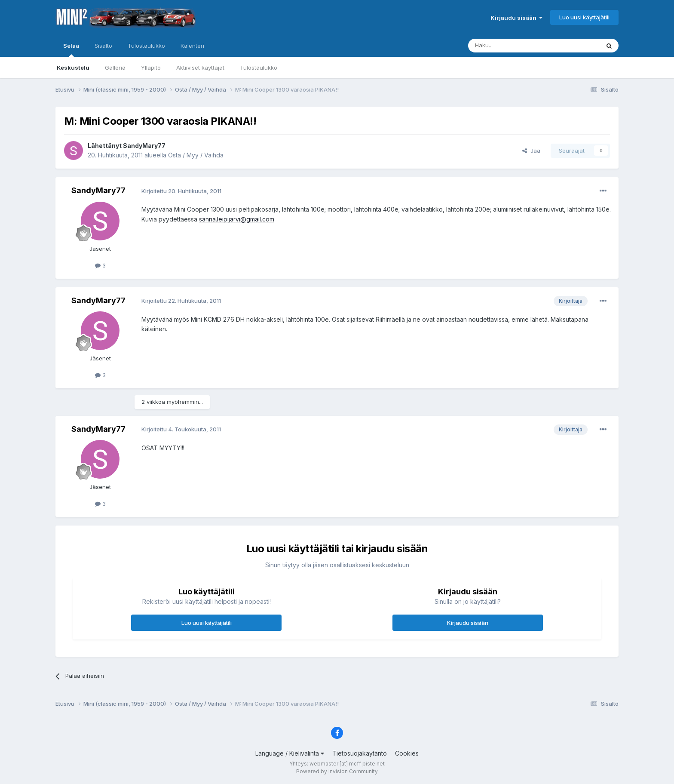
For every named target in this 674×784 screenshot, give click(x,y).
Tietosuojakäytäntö (360, 753)
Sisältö (103, 46)
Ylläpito (151, 68)
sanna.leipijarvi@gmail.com (237, 219)
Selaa (71, 49)
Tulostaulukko (259, 68)
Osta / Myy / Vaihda (196, 155)
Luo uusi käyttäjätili (584, 17)
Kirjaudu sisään (516, 18)
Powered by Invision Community (337, 771)
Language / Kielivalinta (290, 753)
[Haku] (512, 46)
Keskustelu (73, 68)
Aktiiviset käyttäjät (200, 68)
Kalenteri (192, 46)
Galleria (115, 68)
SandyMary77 (144, 146)
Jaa (531, 151)
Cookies (407, 753)
